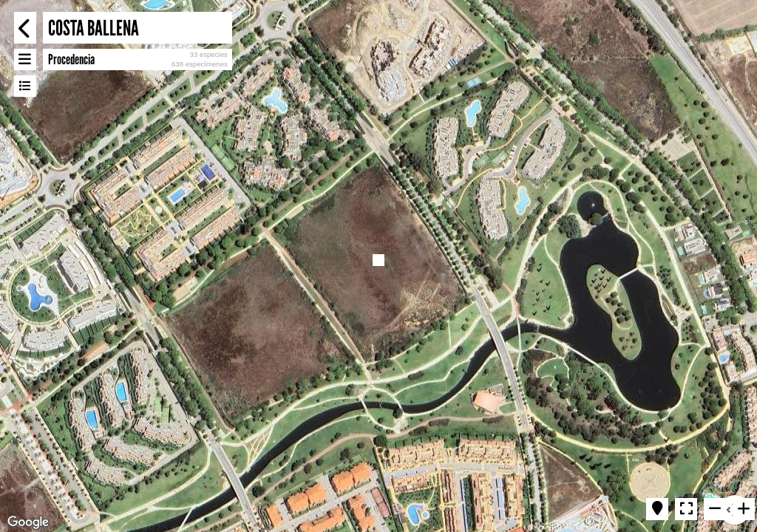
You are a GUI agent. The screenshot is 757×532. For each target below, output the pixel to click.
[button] (378, 260)
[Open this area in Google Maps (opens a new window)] (28, 522)
